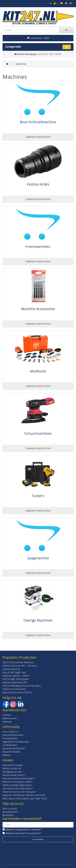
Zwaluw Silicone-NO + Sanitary (20, 666)
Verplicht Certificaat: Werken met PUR (24, 795)
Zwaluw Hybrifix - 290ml (16, 676)
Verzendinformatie (13, 735)
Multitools (38, 371)
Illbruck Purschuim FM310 (17, 692)
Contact (7, 715)
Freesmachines (38, 247)
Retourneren (10, 718)
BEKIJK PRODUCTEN (38, 137)
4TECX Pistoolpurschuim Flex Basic (22, 686)
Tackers (38, 496)
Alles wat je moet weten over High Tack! (25, 798)
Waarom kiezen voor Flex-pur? (19, 792)
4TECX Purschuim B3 (14, 689)
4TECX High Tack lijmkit (15, 679)
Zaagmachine (38, 558)
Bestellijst (8, 815)
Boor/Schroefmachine (38, 122)
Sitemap (7, 722)
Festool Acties (38, 184)
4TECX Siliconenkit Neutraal (18, 662)
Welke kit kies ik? (12, 768)
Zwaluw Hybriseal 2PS (15, 682)
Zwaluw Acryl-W (11, 669)
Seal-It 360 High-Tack (14, 672)
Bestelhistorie (10, 812)
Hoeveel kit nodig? (13, 765)
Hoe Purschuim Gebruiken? (18, 788)
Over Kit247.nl (10, 732)
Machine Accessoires (38, 309)
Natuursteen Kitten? (14, 775)
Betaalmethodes (12, 752)
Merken (7, 755)
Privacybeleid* (33, 833)
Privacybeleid (10, 738)
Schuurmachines (38, 433)
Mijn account (10, 808)
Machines (21, 64)
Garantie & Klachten (14, 748)
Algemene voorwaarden (16, 742)
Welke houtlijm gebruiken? (17, 785)
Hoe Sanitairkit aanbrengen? (18, 778)
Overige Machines (38, 620)
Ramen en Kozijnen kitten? (17, 782)
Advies (8, 760)
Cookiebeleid (10, 745)
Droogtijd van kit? (12, 772)
